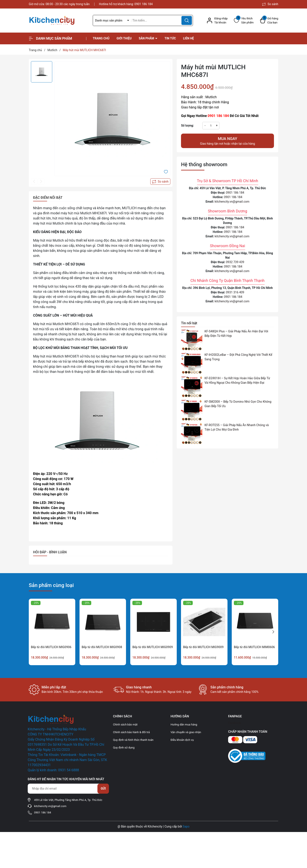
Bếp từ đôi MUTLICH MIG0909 (153, 647)
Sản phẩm (147, 38)
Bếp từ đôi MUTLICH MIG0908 (102, 647)
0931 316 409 (235, 292)
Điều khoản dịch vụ (182, 740)
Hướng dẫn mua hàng (184, 725)
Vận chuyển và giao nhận (186, 732)
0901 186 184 (144, 4)
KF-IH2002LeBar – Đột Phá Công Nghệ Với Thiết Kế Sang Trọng (238, 357)
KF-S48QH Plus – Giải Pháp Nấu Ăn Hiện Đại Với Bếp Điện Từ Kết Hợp (236, 334)
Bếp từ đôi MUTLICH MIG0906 (51, 647)
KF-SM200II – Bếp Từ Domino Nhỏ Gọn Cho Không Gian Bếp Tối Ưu (238, 404)
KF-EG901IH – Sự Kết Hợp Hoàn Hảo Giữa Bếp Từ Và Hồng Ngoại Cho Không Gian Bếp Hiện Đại (237, 380)
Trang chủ (101, 38)
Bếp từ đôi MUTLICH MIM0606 (254, 647)
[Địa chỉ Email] (68, 789)
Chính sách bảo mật (125, 725)
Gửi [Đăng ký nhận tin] (103, 789)
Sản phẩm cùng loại (51, 585)
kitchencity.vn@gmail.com (232, 202)
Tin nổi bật (189, 323)
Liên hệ (189, 38)
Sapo (186, 826)
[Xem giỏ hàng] (269, 21)
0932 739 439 (235, 262)
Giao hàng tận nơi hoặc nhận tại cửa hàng (227, 141)
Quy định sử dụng (124, 748)
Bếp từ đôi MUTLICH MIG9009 (203, 647)
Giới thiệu (124, 38)
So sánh (270, 4)
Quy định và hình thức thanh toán (133, 740)
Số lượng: (187, 125)
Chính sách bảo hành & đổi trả (131, 732)
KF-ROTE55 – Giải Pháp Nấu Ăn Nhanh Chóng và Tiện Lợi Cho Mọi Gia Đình (237, 427)
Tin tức (170, 38)
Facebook (235, 723)
